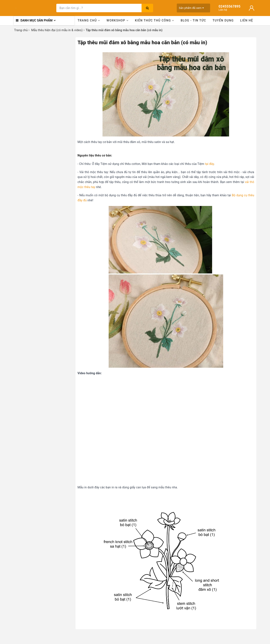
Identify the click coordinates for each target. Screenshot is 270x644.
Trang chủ (89, 20)
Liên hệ (247, 20)
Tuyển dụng (223, 20)
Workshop (117, 20)
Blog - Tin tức (193, 20)
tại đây (210, 164)
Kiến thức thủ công (155, 20)
